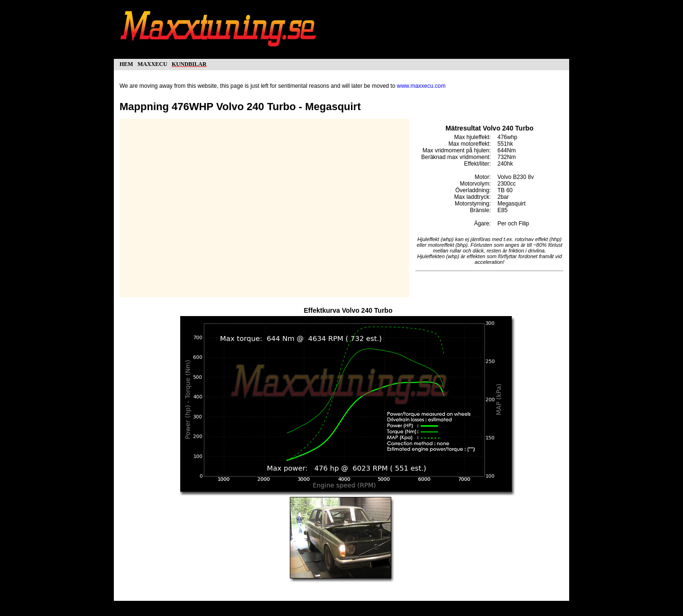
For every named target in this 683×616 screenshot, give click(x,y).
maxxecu (152, 63)
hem (126, 63)
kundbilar (189, 63)
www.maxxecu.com (421, 86)
